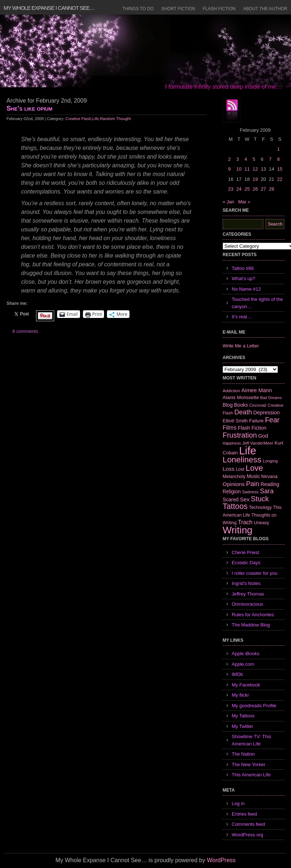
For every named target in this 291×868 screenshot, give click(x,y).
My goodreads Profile (254, 706)
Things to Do (138, 9)
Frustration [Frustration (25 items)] (240, 435)
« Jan (228, 202)
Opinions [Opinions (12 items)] (234, 484)
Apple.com (243, 664)
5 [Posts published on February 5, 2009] (254, 159)
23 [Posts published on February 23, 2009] (231, 189)
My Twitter (242, 726)
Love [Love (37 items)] (254, 468)
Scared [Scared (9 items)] (231, 499)
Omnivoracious (248, 604)
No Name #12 (246, 289)
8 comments (25, 331)
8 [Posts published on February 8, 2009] (278, 159)
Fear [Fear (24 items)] (272, 420)
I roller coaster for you (255, 573)
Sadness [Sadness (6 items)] (250, 492)
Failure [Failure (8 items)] (256, 421)
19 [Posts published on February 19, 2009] (255, 179)
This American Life (251, 775)
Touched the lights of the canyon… (257, 303)
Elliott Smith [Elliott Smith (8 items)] (235, 421)
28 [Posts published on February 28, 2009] (271, 189)
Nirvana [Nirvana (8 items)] (269, 476)
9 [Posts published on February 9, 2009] (229, 169)
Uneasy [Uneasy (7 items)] (262, 523)
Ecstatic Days (246, 563)
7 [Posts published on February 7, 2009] (270, 159)
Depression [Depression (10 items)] (266, 413)
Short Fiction (178, 9)
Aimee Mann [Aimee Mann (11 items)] (257, 390)
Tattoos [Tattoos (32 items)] (235, 506)
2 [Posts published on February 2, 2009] (229, 159)
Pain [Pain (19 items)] (252, 484)
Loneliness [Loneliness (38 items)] (242, 460)
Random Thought (115, 119)
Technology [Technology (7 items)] (260, 507)
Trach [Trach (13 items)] (245, 522)
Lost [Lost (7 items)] (240, 469)
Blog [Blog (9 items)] (228, 405)
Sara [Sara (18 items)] (267, 491)
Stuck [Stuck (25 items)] (260, 499)
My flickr (240, 695)
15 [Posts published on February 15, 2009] (280, 169)
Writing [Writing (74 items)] (238, 530)
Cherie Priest (245, 552)
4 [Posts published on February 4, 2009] (246, 159)
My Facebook (246, 685)
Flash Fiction (219, 9)
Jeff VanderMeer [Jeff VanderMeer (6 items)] (258, 443)
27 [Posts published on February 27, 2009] (263, 189)
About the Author (265, 9)
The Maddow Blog (251, 625)
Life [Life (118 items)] (248, 451)
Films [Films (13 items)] (230, 428)
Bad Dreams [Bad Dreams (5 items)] (271, 398)
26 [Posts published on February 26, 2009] (255, 189)
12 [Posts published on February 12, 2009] (255, 169)
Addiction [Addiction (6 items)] (231, 391)
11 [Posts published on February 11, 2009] (247, 169)
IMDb (237, 674)
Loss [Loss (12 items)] (229, 469)
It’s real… (242, 317)
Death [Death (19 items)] (243, 412)
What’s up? (244, 278)
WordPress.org (247, 835)
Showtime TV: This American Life (251, 740)
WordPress (221, 860)
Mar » (244, 202)
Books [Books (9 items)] (241, 405)
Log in (238, 803)
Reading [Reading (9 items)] (270, 484)
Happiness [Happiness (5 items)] (232, 443)
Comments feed (248, 824)
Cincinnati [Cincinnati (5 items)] (258, 405)
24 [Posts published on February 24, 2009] (239, 189)
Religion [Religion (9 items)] (232, 491)
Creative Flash (78, 119)
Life (96, 119)
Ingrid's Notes (246, 583)
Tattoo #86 (243, 268)
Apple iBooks (246, 654)
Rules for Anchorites (253, 615)
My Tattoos (243, 716)
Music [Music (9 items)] (253, 476)
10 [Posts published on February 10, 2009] (239, 169)
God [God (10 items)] (263, 436)
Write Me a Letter (241, 346)
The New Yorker (249, 765)
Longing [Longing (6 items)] (270, 461)
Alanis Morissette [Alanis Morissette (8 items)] (241, 397)
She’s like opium (29, 108)
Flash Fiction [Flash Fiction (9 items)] (252, 428)
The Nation (243, 754)
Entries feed (244, 814)
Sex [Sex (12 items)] (245, 499)
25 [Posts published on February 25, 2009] (247, 189)
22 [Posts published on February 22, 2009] (280, 179)
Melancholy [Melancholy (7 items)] (234, 477)
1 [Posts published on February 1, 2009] (278, 149)
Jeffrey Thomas (248, 594)
